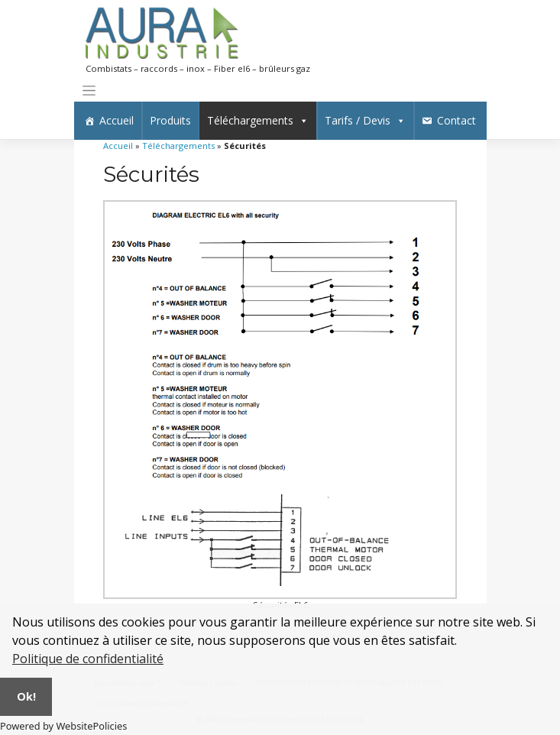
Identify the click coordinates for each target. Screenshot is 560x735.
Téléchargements (258, 120)
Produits (170, 120)
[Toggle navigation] (89, 91)
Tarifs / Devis (365, 120)
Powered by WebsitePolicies (63, 726)
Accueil (117, 120)
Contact (456, 120)
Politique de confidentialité (88, 659)
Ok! (26, 696)
